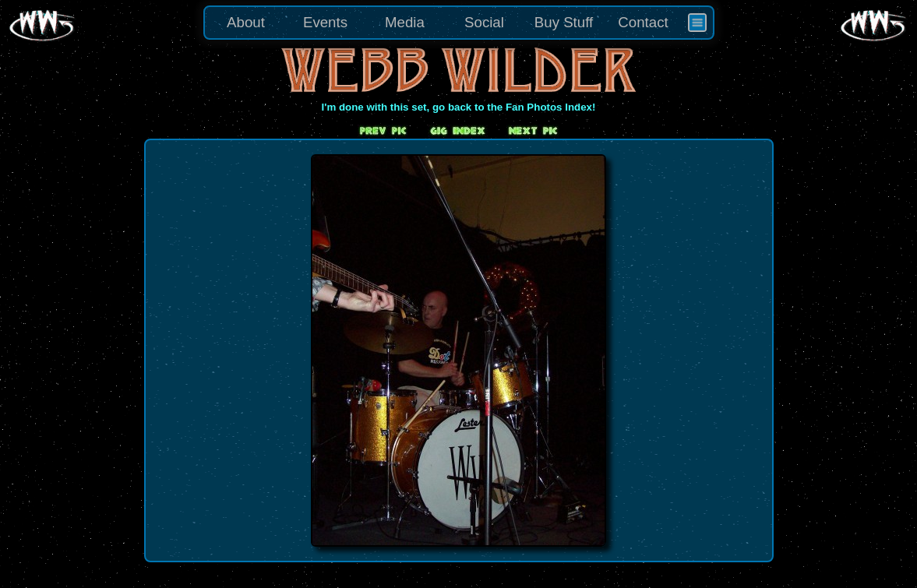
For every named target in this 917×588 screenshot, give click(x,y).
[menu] (459, 23)
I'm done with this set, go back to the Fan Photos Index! (459, 107)
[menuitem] (697, 23)
